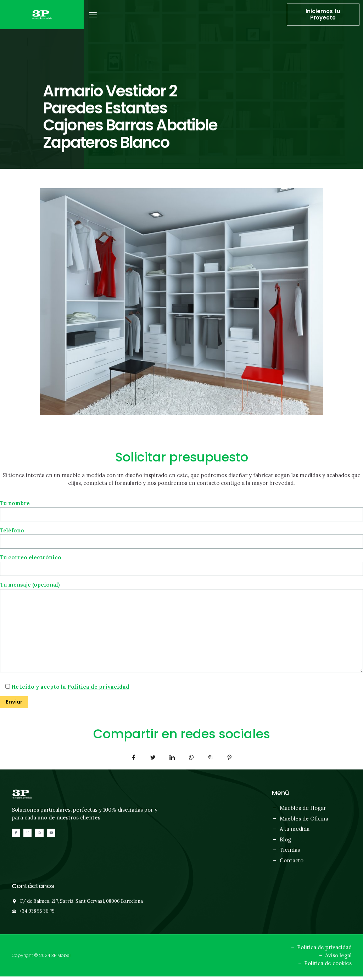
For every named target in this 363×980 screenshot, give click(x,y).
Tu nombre (181, 509)
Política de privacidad (98, 690)
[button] (93, 15)
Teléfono (181, 536)
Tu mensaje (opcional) (181, 630)
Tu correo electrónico (181, 564)
